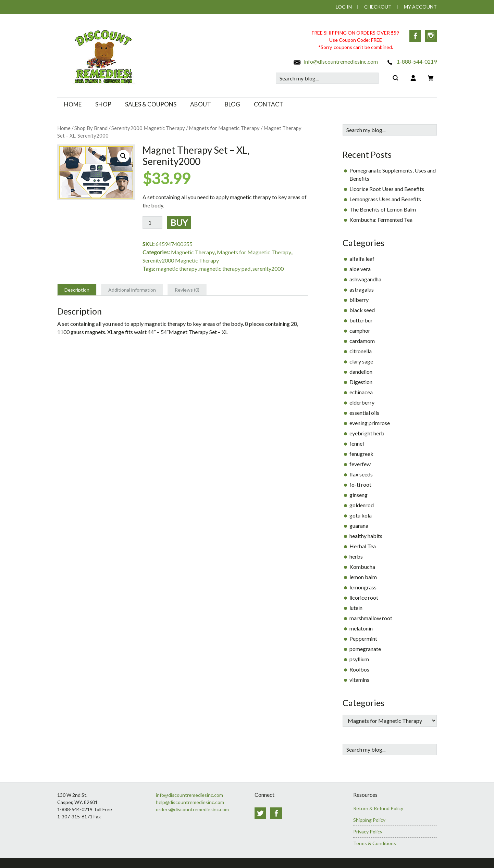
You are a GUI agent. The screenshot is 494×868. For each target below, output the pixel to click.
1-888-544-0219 (411, 61)
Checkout (378, 7)
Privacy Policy (368, 832)
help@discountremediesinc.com (190, 802)
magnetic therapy (177, 269)
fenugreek (361, 454)
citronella (361, 351)
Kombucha (362, 567)
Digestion (361, 382)
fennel (357, 443)
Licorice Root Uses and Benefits (387, 189)
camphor (360, 330)
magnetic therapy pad (225, 269)
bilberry (359, 300)
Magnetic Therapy (193, 252)
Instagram (431, 36)
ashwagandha (365, 279)
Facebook (415, 36)
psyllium (359, 659)
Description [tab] (77, 290)
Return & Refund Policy (378, 808)
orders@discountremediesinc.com (192, 809)
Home (64, 128)
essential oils (364, 413)
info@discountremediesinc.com (335, 61)
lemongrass (363, 587)
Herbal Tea (363, 546)
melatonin (361, 628)
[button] (123, 156)
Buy (179, 222)
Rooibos (359, 669)
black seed (362, 310)
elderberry (362, 402)
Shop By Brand (91, 128)
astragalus (362, 289)
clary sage (361, 361)
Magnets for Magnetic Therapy (224, 128)
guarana (359, 526)
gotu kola (361, 515)
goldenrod (362, 505)
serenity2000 (268, 269)
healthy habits (366, 536)
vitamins (359, 680)
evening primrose (370, 423)
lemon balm (363, 577)
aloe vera (360, 269)
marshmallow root (371, 618)
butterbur (361, 320)
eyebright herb (367, 433)
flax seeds (361, 474)
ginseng (359, 495)
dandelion (361, 372)
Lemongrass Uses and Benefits (385, 199)
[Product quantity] (152, 222)
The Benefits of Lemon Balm (383, 209)
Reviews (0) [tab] (187, 290)
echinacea (361, 392)
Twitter (260, 813)
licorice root (364, 597)
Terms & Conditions (375, 843)
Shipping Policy (369, 820)
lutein (356, 608)
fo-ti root (360, 484)
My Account (420, 7)
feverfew (360, 464)
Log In (344, 7)
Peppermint (363, 639)
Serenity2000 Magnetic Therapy (148, 128)
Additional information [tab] (132, 290)
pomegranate (365, 649)
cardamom (362, 341)
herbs (356, 556)
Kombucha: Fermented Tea (381, 220)
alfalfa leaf (362, 259)
